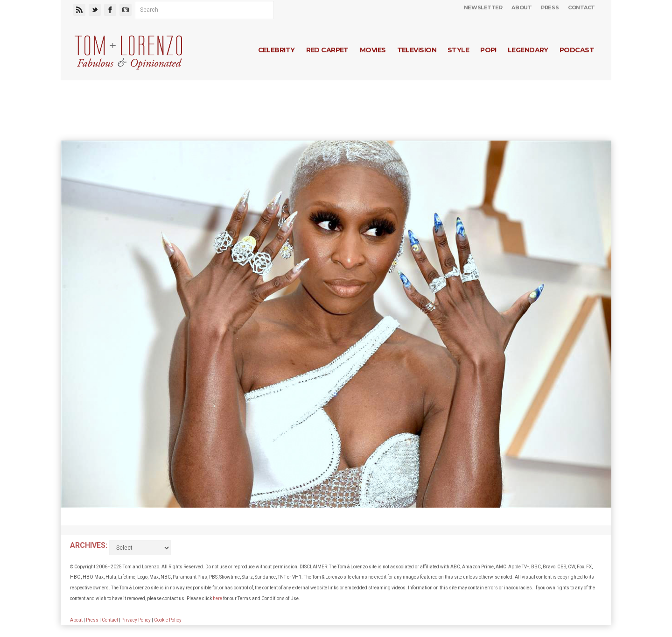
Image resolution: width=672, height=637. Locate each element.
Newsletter (483, 7)
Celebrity (276, 50)
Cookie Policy (168, 620)
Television (417, 50)
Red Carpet (327, 50)
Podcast (577, 50)
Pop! (488, 50)
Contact (581, 7)
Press (550, 7)
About (521, 7)
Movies (373, 50)
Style (458, 50)
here (217, 598)
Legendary (528, 50)
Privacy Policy (136, 620)
